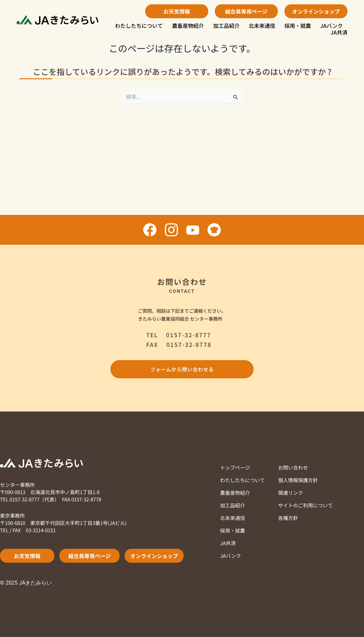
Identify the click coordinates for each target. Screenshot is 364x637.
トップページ (235, 467)
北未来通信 (262, 26)
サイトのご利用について (305, 505)
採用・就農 (298, 26)
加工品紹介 (226, 26)
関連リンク (291, 493)
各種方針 (288, 518)
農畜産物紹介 (188, 26)
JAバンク (332, 26)
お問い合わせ (293, 467)
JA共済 (339, 32)
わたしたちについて (139, 26)
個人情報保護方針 (298, 480)
